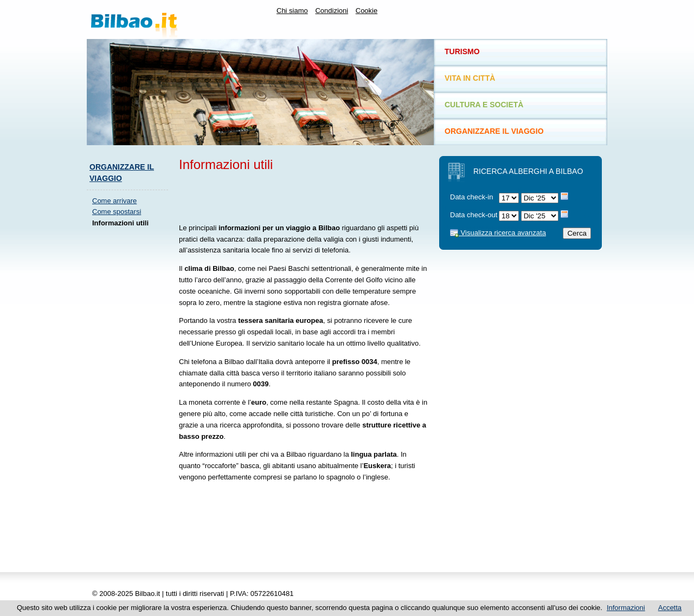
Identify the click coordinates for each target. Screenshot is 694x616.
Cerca (577, 233)
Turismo (462, 51)
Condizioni (332, 11)
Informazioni (626, 608)
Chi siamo (292, 11)
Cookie (367, 11)
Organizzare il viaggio (494, 131)
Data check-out (474, 215)
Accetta (670, 608)
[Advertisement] (130, 399)
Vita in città (470, 78)
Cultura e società (484, 105)
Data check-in (471, 197)
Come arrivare (114, 201)
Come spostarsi (117, 212)
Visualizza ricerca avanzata (498, 233)
